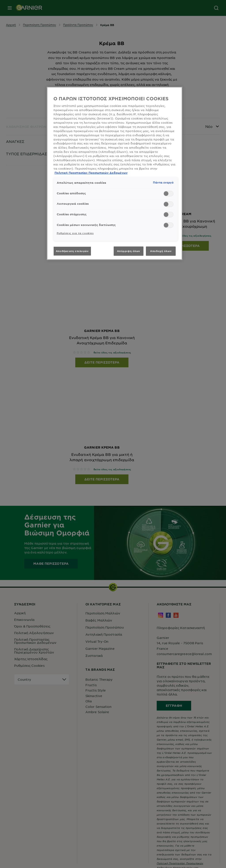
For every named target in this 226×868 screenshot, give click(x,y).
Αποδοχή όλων (161, 251)
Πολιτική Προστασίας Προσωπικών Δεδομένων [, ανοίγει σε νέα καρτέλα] (91, 173)
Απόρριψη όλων (129, 251)
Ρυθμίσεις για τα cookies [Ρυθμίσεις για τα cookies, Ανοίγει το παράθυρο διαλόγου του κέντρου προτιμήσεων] (75, 233)
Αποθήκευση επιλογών (72, 251)
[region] (115, 173)
